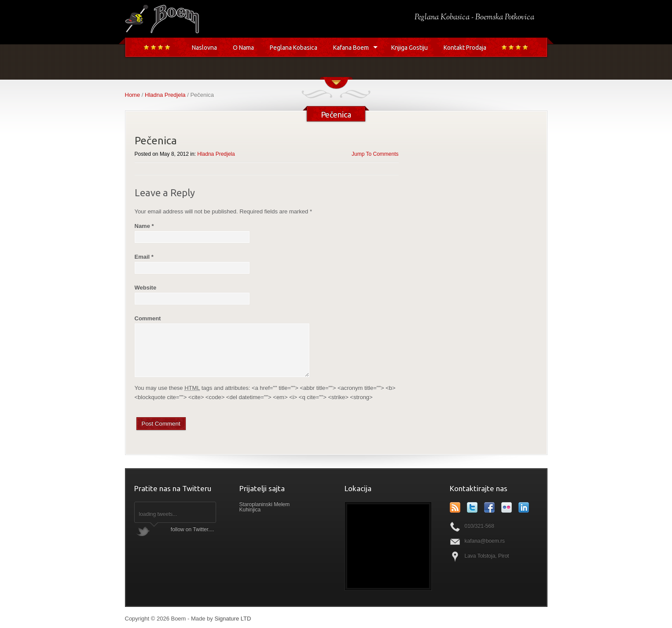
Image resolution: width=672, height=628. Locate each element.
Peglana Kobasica (294, 48)
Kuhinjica (250, 510)
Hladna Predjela (165, 95)
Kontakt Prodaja (465, 48)
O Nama (243, 48)
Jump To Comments (375, 154)
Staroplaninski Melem (265, 504)
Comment (148, 318)
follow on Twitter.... (193, 529)
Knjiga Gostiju (409, 48)
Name (144, 226)
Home (133, 95)
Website (146, 288)
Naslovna (204, 48)
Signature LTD (233, 619)
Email (144, 257)
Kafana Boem (351, 48)
